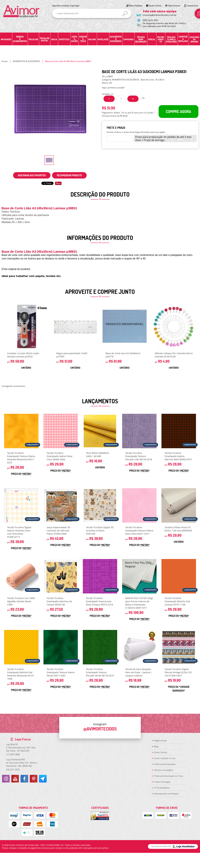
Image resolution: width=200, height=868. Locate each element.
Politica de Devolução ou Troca (169, 776)
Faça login (75, 6)
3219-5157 (150, 20)
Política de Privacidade (165, 764)
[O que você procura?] (125, 14)
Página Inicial (160, 741)
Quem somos (155, 6)
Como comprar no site (165, 758)
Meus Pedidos (136, 6)
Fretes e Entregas (162, 782)
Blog (156, 746)
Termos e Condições (164, 770)
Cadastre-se (192, 6)
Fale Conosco (174, 6)
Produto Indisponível (125, 326)
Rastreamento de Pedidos (166, 794)
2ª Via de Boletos (162, 788)
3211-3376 (13, 770)
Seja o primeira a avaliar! (113, 88)
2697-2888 (13, 754)
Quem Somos (161, 752)
